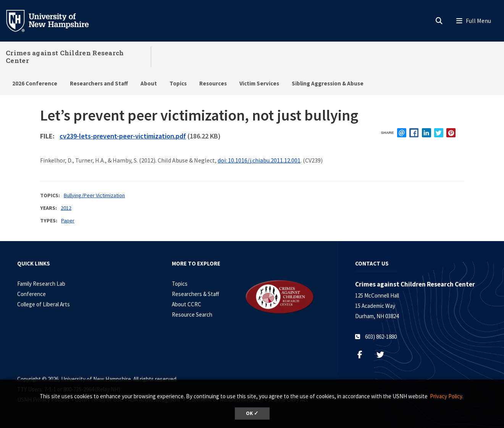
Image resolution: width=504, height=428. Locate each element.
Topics (178, 83)
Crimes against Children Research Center (65, 57)
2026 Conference (35, 83)
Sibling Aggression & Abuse (328, 83)
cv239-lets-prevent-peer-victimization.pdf (123, 136)
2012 (66, 208)
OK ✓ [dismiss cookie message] (252, 413)
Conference (31, 294)
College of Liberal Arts (44, 304)
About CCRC (187, 304)
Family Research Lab (41, 284)
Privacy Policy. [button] (447, 396)
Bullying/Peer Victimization (94, 195)
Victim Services (259, 83)
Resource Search (192, 315)
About (149, 83)
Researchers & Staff (195, 294)
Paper (68, 220)
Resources (213, 83)
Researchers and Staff (99, 83)
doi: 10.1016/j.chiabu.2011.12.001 (259, 160)
